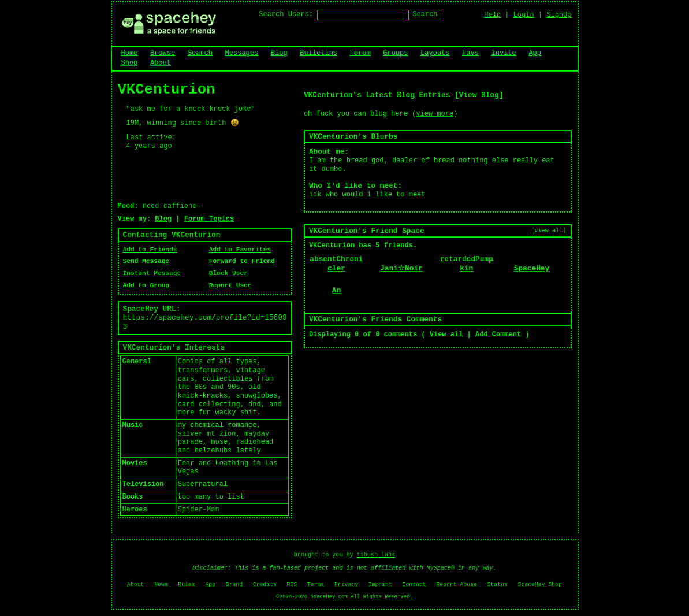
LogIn (524, 15)
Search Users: (286, 14)
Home (130, 53)
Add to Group (146, 285)
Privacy (346, 585)
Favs (470, 53)
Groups (395, 53)
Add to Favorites (240, 250)
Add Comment (498, 335)
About (161, 63)
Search (425, 14)
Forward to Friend (242, 261)
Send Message (146, 261)
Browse (163, 53)
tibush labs (376, 555)
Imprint (380, 585)
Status (498, 585)
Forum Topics (209, 219)
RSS (292, 585)
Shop (130, 63)
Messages (242, 53)
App (535, 53)
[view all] (548, 231)
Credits (265, 585)
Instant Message (152, 273)
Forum (360, 53)
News (161, 585)
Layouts (435, 53)
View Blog (479, 95)
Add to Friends (150, 250)
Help (492, 15)
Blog (279, 53)
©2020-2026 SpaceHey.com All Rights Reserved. (344, 597)
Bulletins (319, 53)
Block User (228, 273)
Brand (234, 585)
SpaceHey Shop (540, 585)
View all (446, 335)
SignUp (559, 15)
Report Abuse (457, 585)
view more (435, 114)
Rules (186, 585)
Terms (316, 585)
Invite (504, 53)
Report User (230, 285)
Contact (414, 585)
